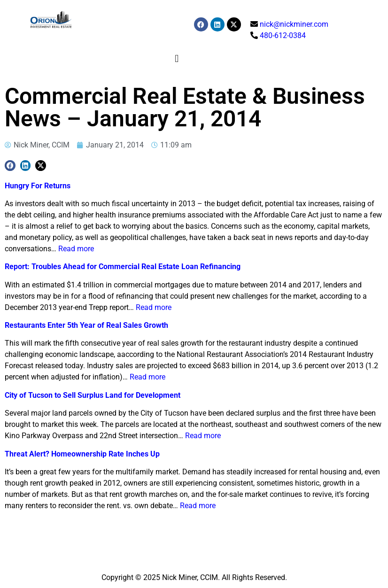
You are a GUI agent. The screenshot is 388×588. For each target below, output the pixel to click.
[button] (177, 58)
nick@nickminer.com (294, 24)
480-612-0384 (283, 35)
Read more (76, 249)
